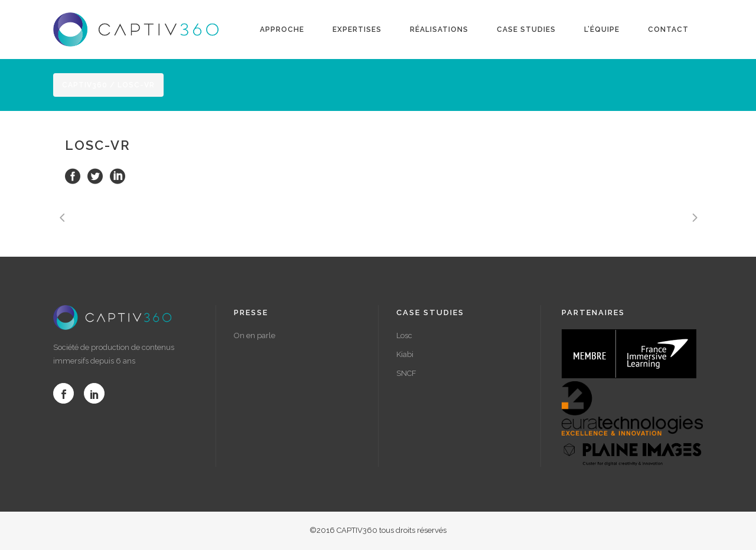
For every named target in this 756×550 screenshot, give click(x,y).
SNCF (406, 373)
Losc (404, 335)
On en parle (255, 335)
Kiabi (405, 354)
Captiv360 (85, 85)
